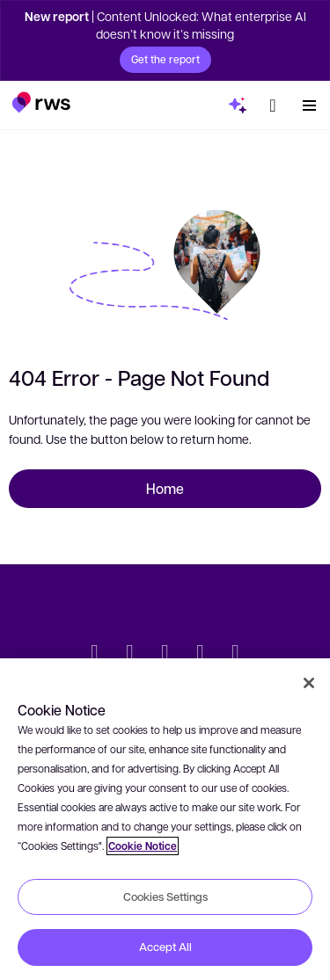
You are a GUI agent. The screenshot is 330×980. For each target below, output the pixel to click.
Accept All (165, 947)
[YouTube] (201, 654)
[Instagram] (236, 654)
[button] (41, 102)
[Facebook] (165, 654)
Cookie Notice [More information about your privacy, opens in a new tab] (143, 846)
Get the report (165, 59)
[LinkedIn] (130, 654)
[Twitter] (95, 654)
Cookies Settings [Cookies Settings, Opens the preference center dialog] (165, 897)
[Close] (309, 683)
